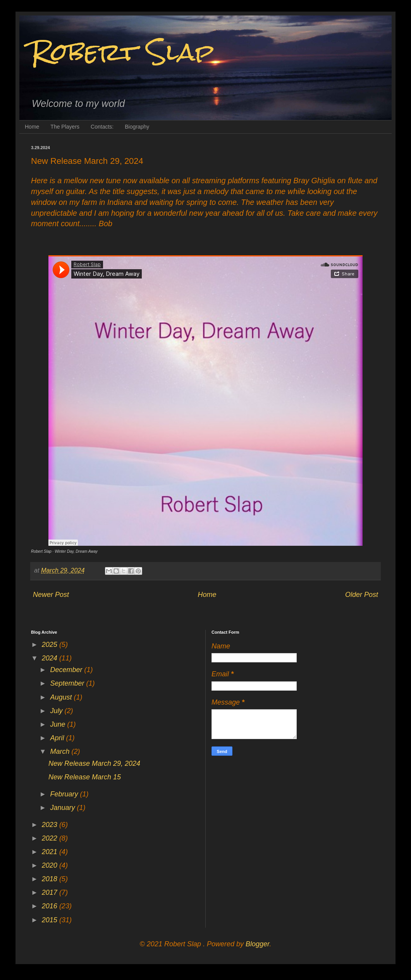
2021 (51, 852)
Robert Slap (122, 52)
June (58, 724)
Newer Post (51, 595)
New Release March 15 (85, 777)
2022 (51, 838)
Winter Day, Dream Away (76, 551)
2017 (51, 892)
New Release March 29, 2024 (94, 763)
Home (32, 127)
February (65, 794)
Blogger (257, 944)
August (62, 697)
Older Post (362, 595)
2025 (51, 645)
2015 (51, 920)
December (67, 670)
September (68, 683)
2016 (51, 906)
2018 (51, 879)
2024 (51, 658)
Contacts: (102, 127)
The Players (65, 127)
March (61, 751)
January (63, 808)
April (58, 738)
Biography (137, 127)
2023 (51, 825)
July (57, 711)
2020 (51, 865)
